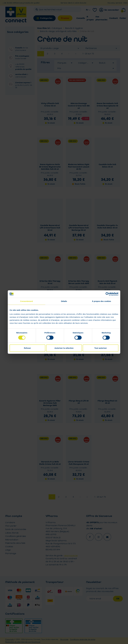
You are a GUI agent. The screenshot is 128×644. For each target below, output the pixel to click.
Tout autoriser (101, 348)
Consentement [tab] (26, 301)
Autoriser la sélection (64, 348)
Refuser (27, 348)
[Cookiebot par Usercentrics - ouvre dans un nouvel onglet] (107, 294)
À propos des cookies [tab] (101, 301)
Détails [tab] (64, 301)
